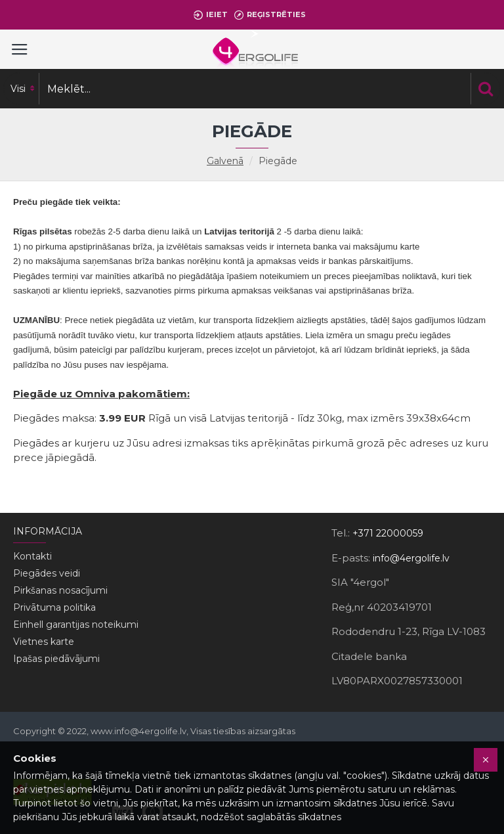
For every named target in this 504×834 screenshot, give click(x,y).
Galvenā (225, 161)
